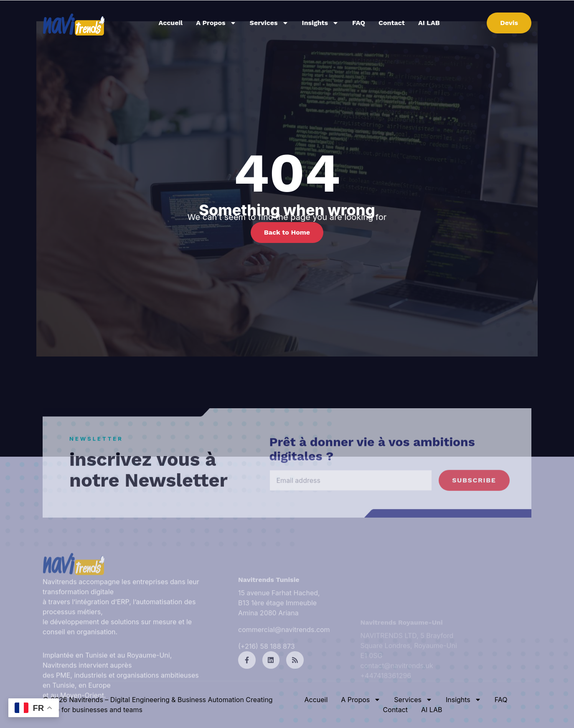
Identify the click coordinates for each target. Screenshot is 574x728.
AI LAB (429, 23)
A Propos (216, 23)
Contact (392, 23)
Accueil (171, 23)
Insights (321, 23)
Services (269, 23)
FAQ (359, 23)
